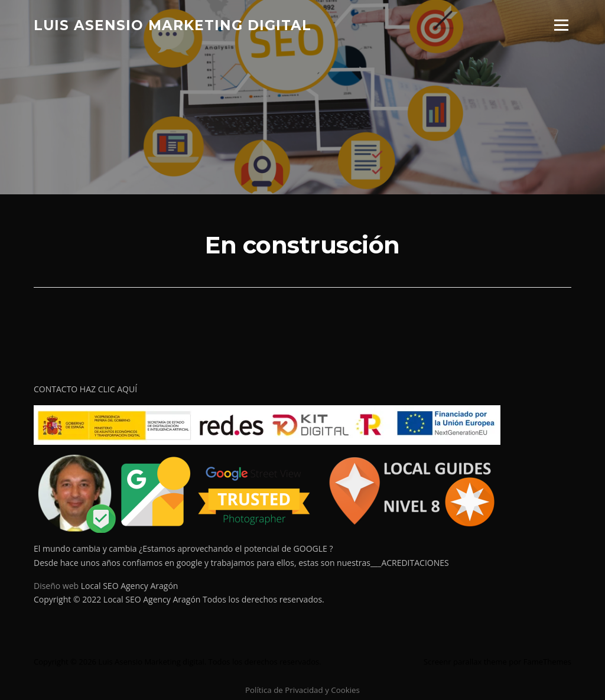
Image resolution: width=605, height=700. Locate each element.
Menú (561, 25)
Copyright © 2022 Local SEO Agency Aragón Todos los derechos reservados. (179, 599)
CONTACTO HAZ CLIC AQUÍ (85, 389)
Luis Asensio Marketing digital (173, 25)
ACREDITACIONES (415, 563)
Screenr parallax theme (465, 662)
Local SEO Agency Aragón (130, 586)
